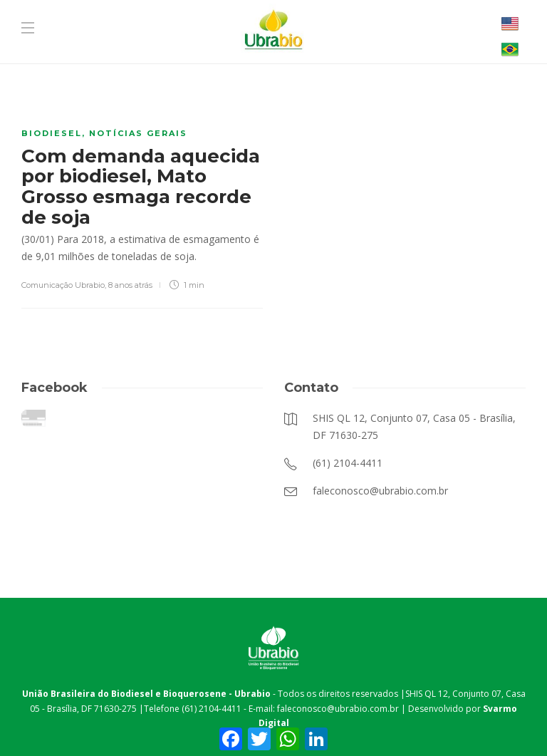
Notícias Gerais (138, 133)
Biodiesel (52, 133)
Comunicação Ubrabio (63, 285)
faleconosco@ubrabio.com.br (338, 709)
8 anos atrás (130, 285)
